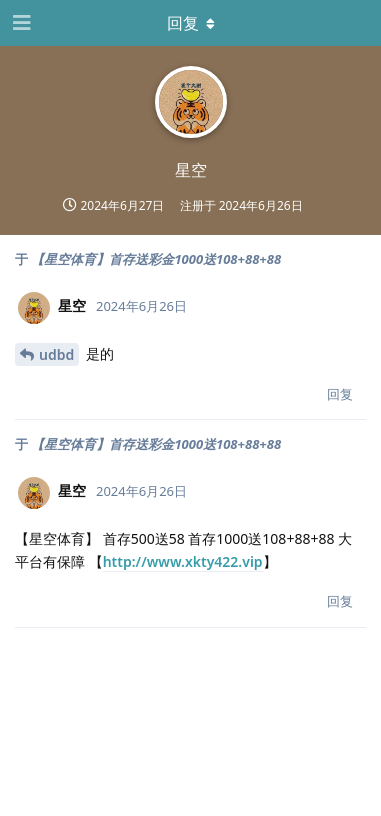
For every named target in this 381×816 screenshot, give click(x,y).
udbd (56, 354)
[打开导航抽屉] (20, 23)
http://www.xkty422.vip (183, 561)
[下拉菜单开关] (191, 23)
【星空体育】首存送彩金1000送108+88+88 (156, 259)
